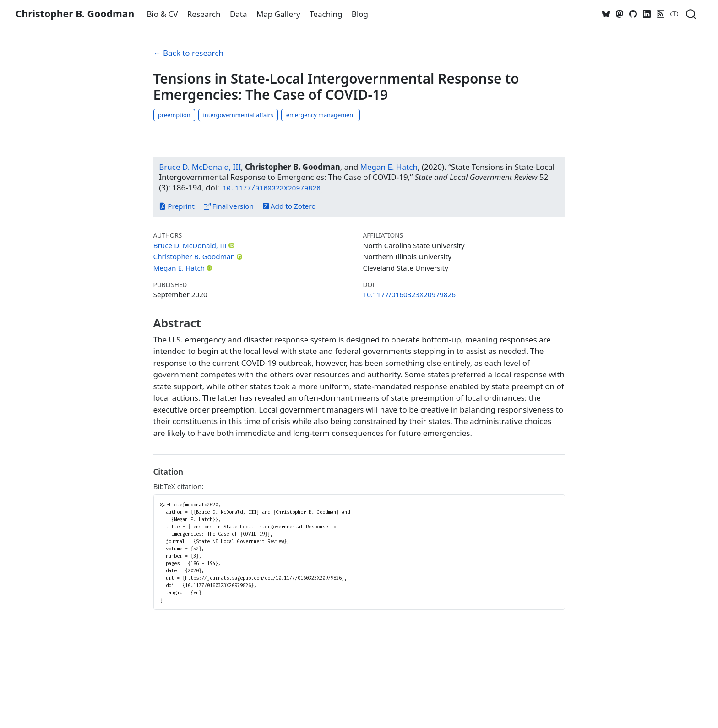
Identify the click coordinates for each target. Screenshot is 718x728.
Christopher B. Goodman (194, 256)
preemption (174, 115)
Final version (229, 206)
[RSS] (661, 14)
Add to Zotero (289, 206)
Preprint (177, 206)
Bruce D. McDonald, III (200, 167)
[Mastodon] (620, 14)
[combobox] (691, 14)
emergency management (321, 115)
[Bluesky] (606, 14)
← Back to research (188, 53)
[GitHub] (633, 14)
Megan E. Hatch (389, 167)
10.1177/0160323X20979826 (410, 294)
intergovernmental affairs (238, 115)
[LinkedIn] (647, 14)
